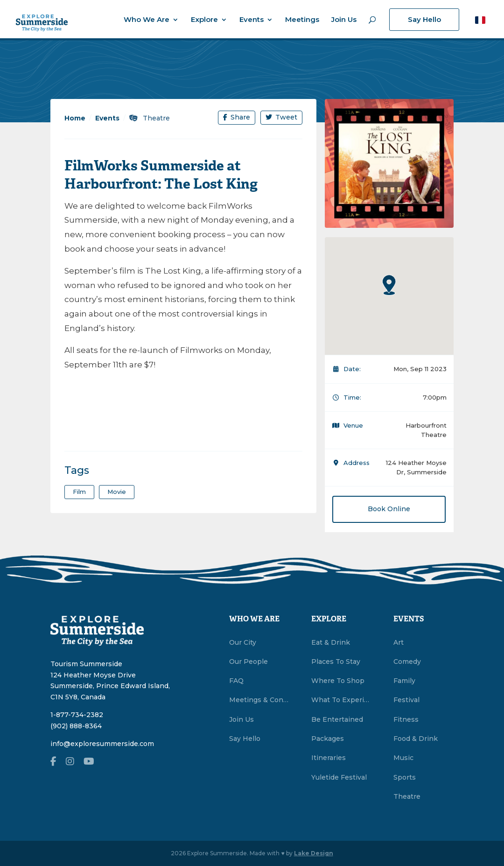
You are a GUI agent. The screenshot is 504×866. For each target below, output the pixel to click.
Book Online (389, 509)
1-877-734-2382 (77, 715)
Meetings (302, 20)
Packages (328, 739)
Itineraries (329, 758)
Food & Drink (416, 739)
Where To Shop (338, 681)
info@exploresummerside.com (102, 744)
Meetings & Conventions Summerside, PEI (259, 700)
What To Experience (341, 700)
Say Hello (424, 19)
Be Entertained (337, 719)
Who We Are (147, 20)
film (79, 492)
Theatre (150, 118)
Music (403, 758)
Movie (117, 492)
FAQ (236, 681)
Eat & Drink (331, 642)
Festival (406, 700)
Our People (248, 662)
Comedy (407, 662)
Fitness (406, 719)
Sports (405, 777)
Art (399, 642)
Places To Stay (336, 662)
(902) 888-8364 (76, 726)
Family (404, 681)
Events (252, 20)
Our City (243, 642)
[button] (480, 20)
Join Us (344, 20)
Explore (204, 20)
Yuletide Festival (339, 777)
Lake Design (314, 853)
